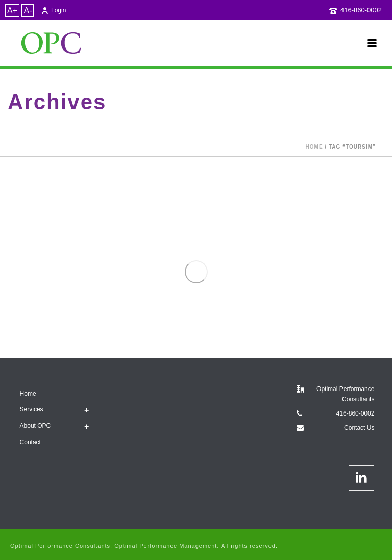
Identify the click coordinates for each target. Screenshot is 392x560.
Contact (30, 442)
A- (28, 10)
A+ (12, 10)
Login (53, 10)
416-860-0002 (361, 10)
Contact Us (359, 428)
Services (32, 409)
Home (314, 147)
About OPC (35, 426)
